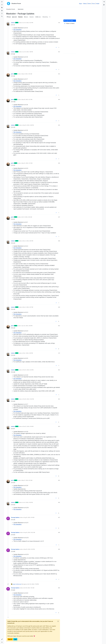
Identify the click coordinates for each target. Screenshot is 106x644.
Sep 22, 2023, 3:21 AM (27, 163)
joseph (14, 584)
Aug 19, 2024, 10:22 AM (30, 532)
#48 (59, 241)
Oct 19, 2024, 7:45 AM (29, 588)
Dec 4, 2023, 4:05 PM (28, 241)
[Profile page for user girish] (8, 75)
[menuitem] (104, 2)
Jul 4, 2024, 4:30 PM (28, 502)
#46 (59, 163)
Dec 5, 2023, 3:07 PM (28, 307)
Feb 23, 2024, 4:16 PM (28, 426)
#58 (59, 532)
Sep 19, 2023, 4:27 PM (27, 99)
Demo (89, 4)
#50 (59, 326)
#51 (59, 353)
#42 (59, 52)
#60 (59, 588)
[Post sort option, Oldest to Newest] (70, 24)
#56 (59, 502)
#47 (59, 217)
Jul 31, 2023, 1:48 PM (28, 52)
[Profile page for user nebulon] (8, 24)
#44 (59, 99)
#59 (59, 549)
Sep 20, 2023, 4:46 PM (28, 125)
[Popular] (2, 11)
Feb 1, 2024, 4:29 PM (28, 353)
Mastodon (20, 17)
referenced (19, 584)
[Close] (58, 621)
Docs (94, 4)
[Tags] (2, 8)
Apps (80, 4)
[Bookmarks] (2, 14)
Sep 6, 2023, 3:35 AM (27, 74)
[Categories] (2, 2)
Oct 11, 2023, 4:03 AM (27, 217)
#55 (59, 480)
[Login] (104, 2)
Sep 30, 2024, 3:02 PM (29, 549)
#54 (59, 426)
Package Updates (15, 517)
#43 (59, 74)
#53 (59, 399)
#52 (59, 370)
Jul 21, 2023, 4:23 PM (28, 23)
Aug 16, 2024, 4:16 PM (29, 517)
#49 (59, 307)
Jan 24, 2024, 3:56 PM (27, 326)
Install (98, 4)
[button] (2, 639)
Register (10, 639)
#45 (59, 125)
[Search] (2, 16)
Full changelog (17, 30)
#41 (59, 23)
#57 (59, 517)
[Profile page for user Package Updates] (8, 518)
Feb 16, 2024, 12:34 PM (28, 399)
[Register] (104, 5)
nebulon (13, 23)
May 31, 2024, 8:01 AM (27, 480)
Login (15, 639)
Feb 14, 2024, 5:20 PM (28, 370)
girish (12, 74)
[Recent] (2, 5)
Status (85, 4)
